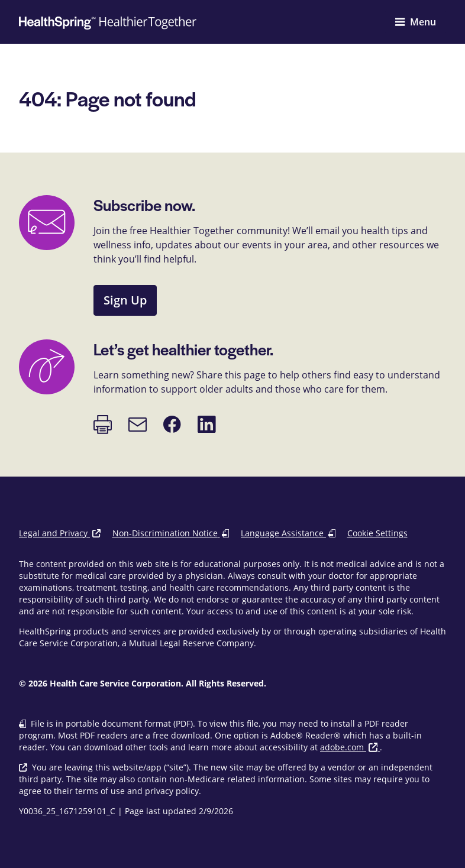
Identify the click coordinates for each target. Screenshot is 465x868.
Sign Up (125, 300)
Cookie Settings (377, 533)
